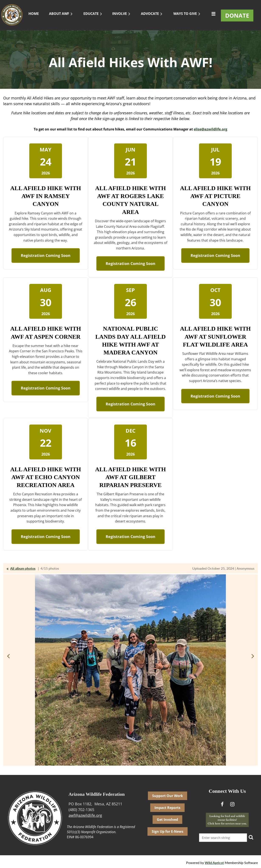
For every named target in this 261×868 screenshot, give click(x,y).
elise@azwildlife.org (210, 129)
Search (251, 837)
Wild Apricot (214, 863)
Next (253, 656)
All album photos (23, 568)
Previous (8, 656)
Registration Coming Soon (46, 255)
